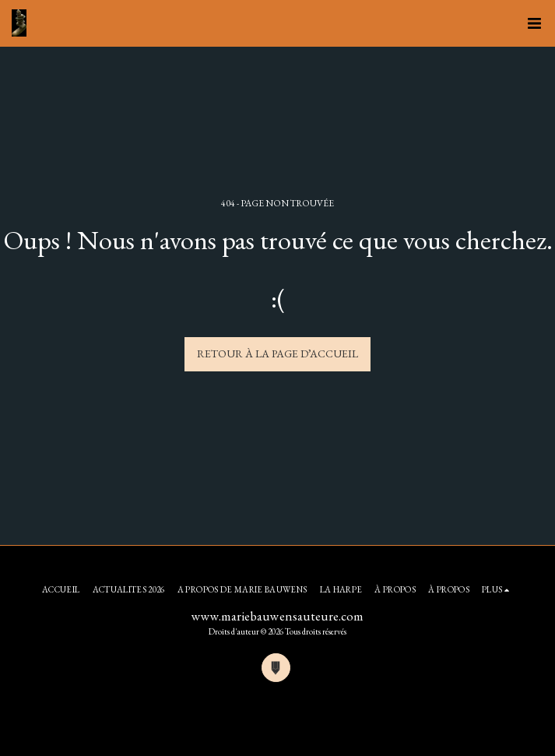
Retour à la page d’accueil (277, 353)
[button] (534, 23)
